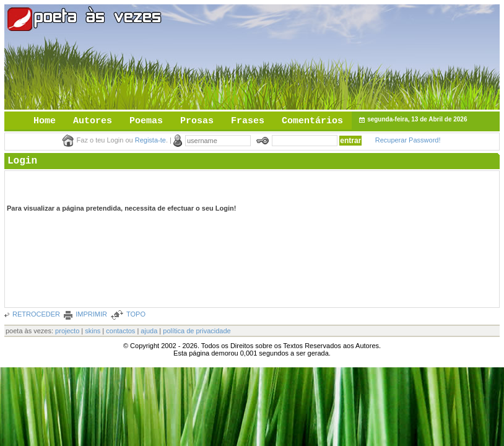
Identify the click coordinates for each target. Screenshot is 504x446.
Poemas (146, 121)
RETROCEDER (36, 314)
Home (45, 121)
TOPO (136, 314)
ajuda (149, 331)
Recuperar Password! (408, 140)
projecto (67, 331)
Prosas (197, 121)
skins (93, 331)
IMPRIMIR (91, 314)
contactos (120, 331)
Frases (248, 121)
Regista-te (150, 140)
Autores (93, 121)
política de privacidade (197, 331)
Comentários (312, 121)
